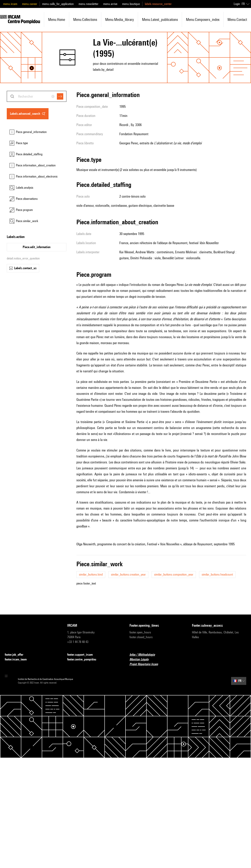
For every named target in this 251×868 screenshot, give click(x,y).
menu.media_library (120, 19)
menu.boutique (131, 4)
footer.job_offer (16, 655)
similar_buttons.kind (91, 574)
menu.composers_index (203, 19)
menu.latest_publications (160, 19)
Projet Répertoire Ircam (146, 664)
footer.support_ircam (82, 655)
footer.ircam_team (18, 660)
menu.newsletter (89, 4)
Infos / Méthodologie (145, 655)
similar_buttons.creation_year (128, 574)
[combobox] (37, 96)
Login (237, 4)
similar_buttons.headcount (217, 574)
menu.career (30, 4)
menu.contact (237, 19)
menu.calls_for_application (58, 4)
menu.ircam (10, 4)
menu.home (57, 19)
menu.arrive (110, 4)
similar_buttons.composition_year (174, 574)
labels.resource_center (158, 4)
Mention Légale (141, 660)
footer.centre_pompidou (84, 660)
